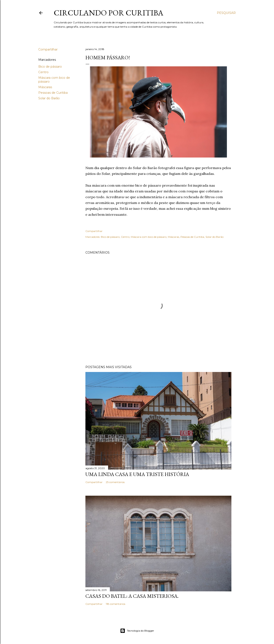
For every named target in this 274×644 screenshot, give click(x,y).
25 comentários (115, 482)
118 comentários (115, 604)
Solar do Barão (49, 98)
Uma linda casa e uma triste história (137, 474)
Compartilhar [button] (48, 49)
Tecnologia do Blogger (137, 631)
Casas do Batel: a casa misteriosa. (132, 596)
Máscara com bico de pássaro (149, 237)
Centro (43, 72)
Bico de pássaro (50, 67)
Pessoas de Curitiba (53, 93)
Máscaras (45, 87)
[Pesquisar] (226, 13)
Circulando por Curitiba (109, 13)
